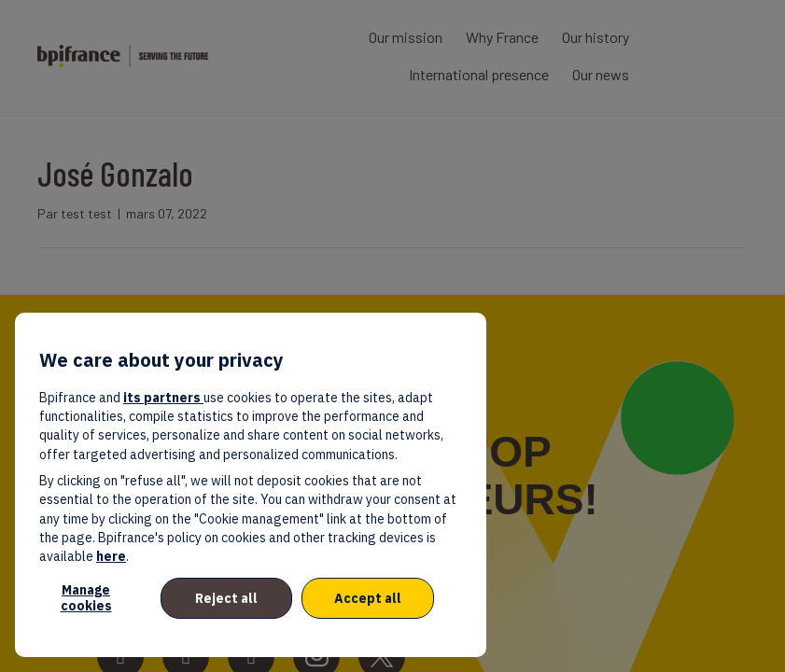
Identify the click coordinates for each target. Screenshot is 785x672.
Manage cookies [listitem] (86, 598)
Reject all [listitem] (226, 598)
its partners (163, 398)
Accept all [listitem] (368, 598)
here (111, 556)
